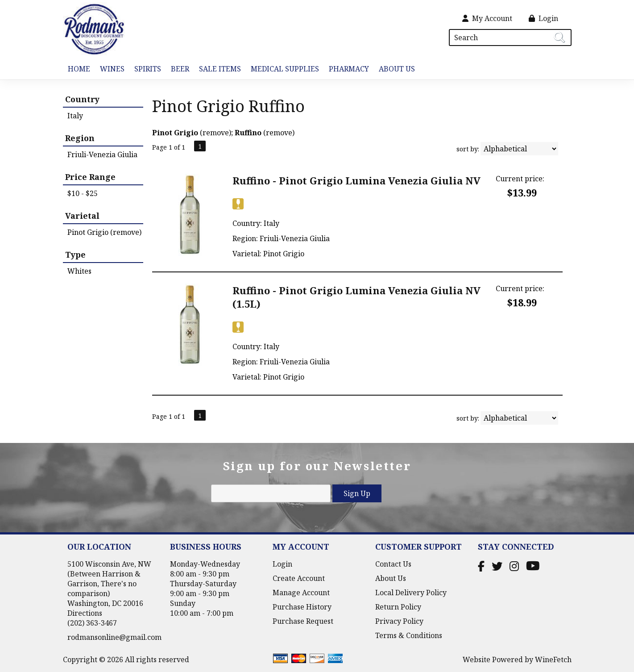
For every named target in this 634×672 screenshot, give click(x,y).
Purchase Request (303, 621)
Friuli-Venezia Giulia (102, 154)
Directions (85, 613)
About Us (394, 69)
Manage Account (301, 593)
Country (82, 99)
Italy (75, 116)
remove (216, 133)
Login (543, 18)
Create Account (299, 578)
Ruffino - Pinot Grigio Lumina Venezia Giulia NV (356, 180)
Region (80, 138)
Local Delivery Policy (411, 593)
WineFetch (553, 659)
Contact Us (393, 564)
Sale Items (220, 69)
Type (75, 255)
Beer (178, 69)
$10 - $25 (83, 193)
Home (79, 69)
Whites (79, 271)
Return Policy (398, 607)
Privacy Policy (399, 621)
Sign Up (357, 493)
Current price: (520, 179)
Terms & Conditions (409, 635)
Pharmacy (349, 69)
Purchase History (302, 607)
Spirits (145, 69)
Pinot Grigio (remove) (104, 232)
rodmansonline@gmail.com (114, 637)
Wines (110, 69)
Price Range (90, 177)
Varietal (82, 216)
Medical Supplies (285, 69)
